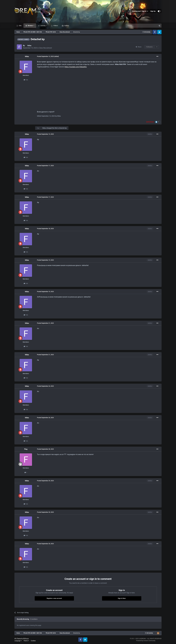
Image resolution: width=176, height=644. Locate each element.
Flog (26, 449)
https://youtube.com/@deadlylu (76, 67)
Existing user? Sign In (140, 11)
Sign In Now (122, 598)
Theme (26, 641)
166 (26, 80)
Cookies (33, 641)
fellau (29, 46)
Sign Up (153, 11)
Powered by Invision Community (146, 641)
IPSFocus (26, 639)
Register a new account (54, 598)
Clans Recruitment (45, 48)
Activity (43, 26)
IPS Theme (18, 639)
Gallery (66, 26)
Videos (55, 26)
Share (139, 47)
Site (20, 26)
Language (18, 641)
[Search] (136, 26)
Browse (30, 26)
